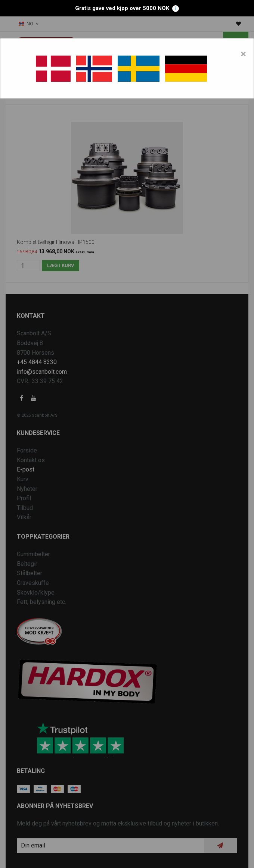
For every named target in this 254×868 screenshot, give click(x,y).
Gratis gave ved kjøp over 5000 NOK (127, 8)
